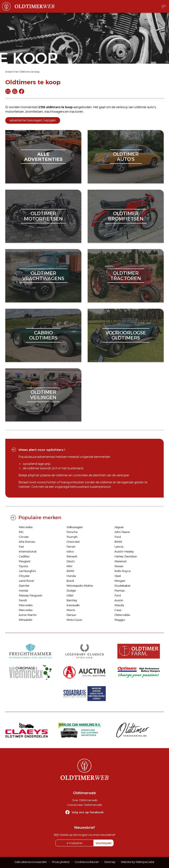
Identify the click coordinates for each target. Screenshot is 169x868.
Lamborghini (27, 571)
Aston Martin (28, 615)
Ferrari (71, 547)
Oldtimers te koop (30, 72)
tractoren (76, 112)
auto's (151, 107)
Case (118, 610)
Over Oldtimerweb (84, 800)
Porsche (72, 532)
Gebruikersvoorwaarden (31, 862)
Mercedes (26, 527)
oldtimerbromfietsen (126, 216)
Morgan (120, 581)
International (27, 551)
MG (21, 532)
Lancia (119, 547)
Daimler (24, 586)
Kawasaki (73, 605)
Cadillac (24, 556)
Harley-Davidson (126, 556)
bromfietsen (34, 112)
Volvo (70, 551)
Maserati (120, 561)
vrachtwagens (54, 112)
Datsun (71, 615)
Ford (118, 537)
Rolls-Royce (123, 571)
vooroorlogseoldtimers (126, 335)
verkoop (122, 107)
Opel (118, 576)
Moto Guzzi (74, 620)
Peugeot (25, 561)
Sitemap (110, 862)
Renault (72, 556)
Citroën (24, 537)
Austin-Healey (124, 551)
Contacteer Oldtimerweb (84, 805)
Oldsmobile (122, 615)
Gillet (70, 595)
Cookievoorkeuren (87, 862)
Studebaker (123, 586)
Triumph (72, 537)
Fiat (21, 547)
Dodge (71, 590)
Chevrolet (73, 542)
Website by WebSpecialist (138, 862)
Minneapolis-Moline (80, 586)
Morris (71, 610)
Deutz (71, 561)
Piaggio (120, 620)
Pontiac (120, 590)
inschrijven (104, 843)
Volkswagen (75, 527)
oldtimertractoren (126, 276)
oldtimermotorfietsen (43, 216)
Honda (71, 576)
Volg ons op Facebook (88, 812)
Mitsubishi (25, 620)
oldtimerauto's (126, 157)
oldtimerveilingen (43, 395)
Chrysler (24, 576)
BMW (118, 542)
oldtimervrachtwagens (43, 276)
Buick (70, 581)
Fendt (23, 600)
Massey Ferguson (30, 595)
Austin (119, 600)
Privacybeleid (61, 862)
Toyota (23, 566)
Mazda (119, 605)
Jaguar (119, 527)
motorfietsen (15, 112)
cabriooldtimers (43, 335)
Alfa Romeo (27, 542)
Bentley (72, 600)
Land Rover (26, 581)
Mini (69, 566)
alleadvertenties (43, 157)
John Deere (122, 532)
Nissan (119, 566)
